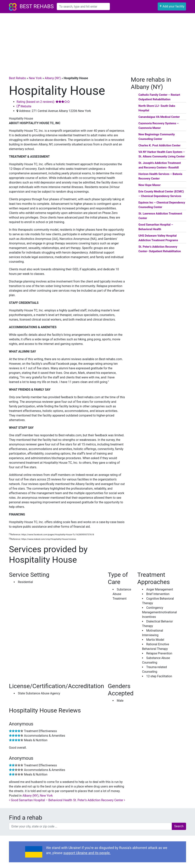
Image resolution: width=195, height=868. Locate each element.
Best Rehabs (37, 6)
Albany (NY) (53, 78)
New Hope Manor (149, 185)
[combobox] (83, 6)
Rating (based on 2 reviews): (43, 102)
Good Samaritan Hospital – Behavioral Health (41, 800)
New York (35, 78)
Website (24, 106)
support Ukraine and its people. (87, 853)
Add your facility (172, 6)
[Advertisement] (97, 42)
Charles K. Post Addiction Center (159, 145)
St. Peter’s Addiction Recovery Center (99, 800)
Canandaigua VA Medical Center (159, 117)
